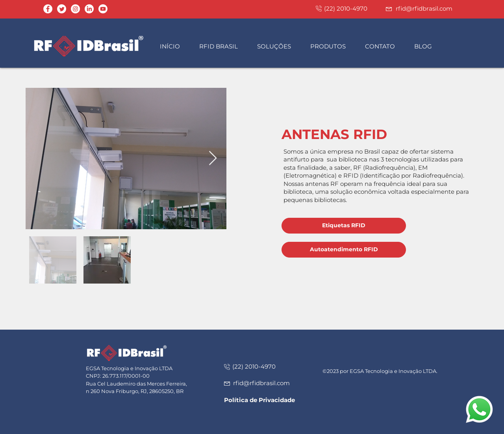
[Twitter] (62, 9)
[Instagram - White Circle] (75, 9)
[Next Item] (213, 159)
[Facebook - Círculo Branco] (48, 9)
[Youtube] (103, 9)
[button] (222, 46)
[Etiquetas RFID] (344, 226)
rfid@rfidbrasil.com (424, 8)
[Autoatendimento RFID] (344, 250)
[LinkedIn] (89, 9)
